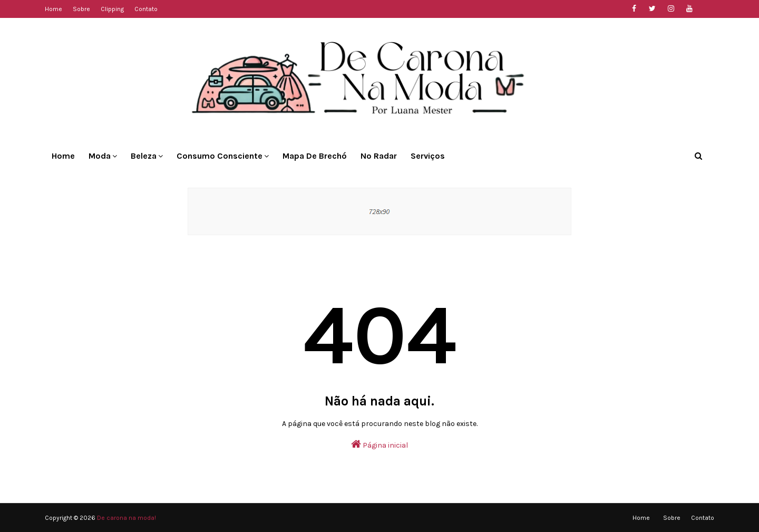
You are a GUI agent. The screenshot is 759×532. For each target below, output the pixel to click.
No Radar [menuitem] (379, 156)
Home (53, 9)
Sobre (81, 9)
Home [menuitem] (63, 156)
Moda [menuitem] (100, 156)
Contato (146, 9)
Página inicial (379, 444)
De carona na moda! (126, 518)
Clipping (112, 9)
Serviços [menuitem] (428, 156)
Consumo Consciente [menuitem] (220, 156)
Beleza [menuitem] (144, 156)
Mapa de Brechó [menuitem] (315, 156)
